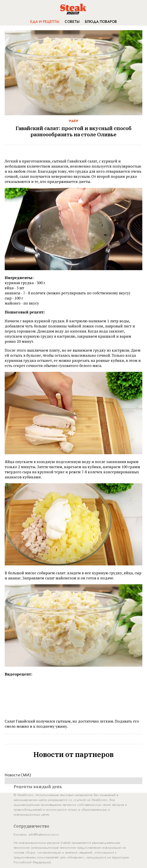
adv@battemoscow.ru (44, 834)
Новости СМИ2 (18, 775)
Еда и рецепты (45, 22)
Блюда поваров (101, 22)
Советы (72, 22)
